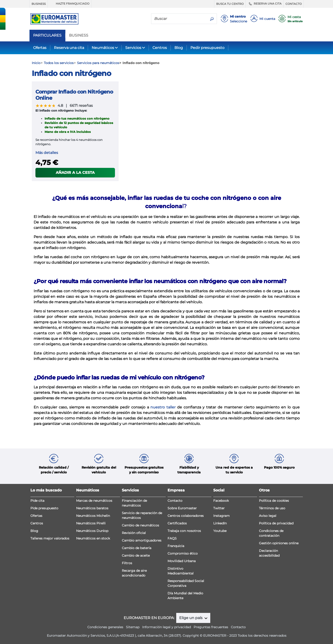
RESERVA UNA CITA (265, 4)
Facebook (221, 501)
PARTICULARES (47, 35)
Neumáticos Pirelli (91, 523)
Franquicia (176, 546)
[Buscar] (179, 19)
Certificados (177, 523)
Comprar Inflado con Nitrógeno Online (74, 95)
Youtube (220, 531)
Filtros (127, 563)
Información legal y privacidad (166, 627)
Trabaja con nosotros (184, 531)
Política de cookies (274, 501)
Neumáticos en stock (93, 538)
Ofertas (40, 48)
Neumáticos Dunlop (92, 531)
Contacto (175, 501)
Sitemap (133, 627)
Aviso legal (268, 516)
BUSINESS (39, 4)
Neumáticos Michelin (93, 516)
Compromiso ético (183, 553)
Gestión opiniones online (279, 543)
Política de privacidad (276, 523)
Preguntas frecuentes (211, 627)
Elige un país (191, 618)
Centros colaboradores (186, 516)
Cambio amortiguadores (142, 540)
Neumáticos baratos (92, 508)
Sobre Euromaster (182, 508)
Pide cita (37, 501)
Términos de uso (272, 508)
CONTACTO (294, 4)
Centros (160, 48)
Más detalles (47, 153)
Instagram (221, 516)
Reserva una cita (69, 48)
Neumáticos (103, 48)
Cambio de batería (137, 548)
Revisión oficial (134, 533)
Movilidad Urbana (182, 561)
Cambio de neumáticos (140, 525)
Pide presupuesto (44, 508)
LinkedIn (220, 523)
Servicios (133, 48)
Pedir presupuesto (207, 48)
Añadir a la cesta (75, 173)
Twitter (219, 508)
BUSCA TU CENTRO (230, 4)
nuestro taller (164, 407)
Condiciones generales (105, 627)
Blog (179, 48)
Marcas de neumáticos (94, 501)
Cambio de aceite (136, 555)
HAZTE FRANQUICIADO (69, 4)
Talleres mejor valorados (50, 538)
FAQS (172, 538)
